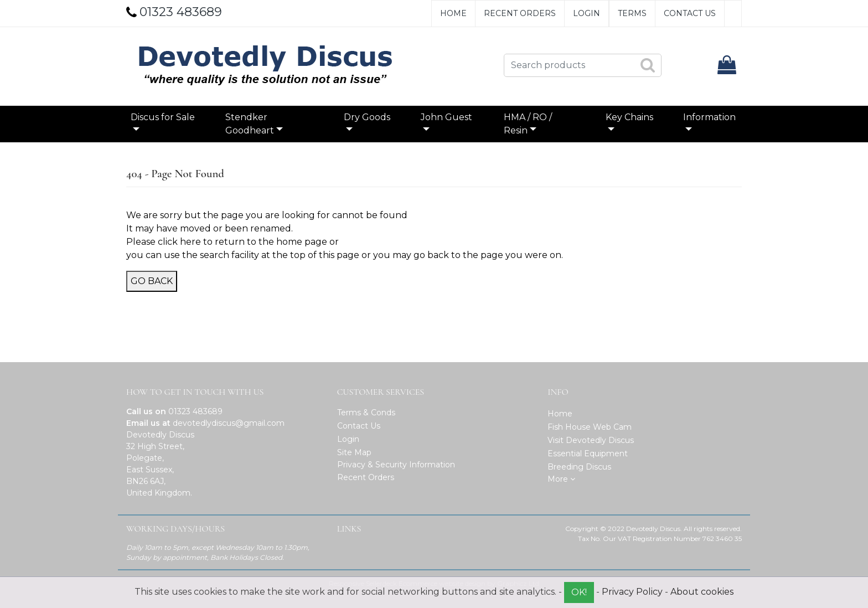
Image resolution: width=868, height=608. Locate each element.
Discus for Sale (163, 117)
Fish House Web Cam (590, 427)
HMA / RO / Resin (528, 124)
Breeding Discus (579, 467)
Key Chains (629, 117)
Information (709, 117)
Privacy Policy (632, 592)
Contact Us (690, 13)
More (561, 479)
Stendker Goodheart (250, 124)
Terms (632, 13)
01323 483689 (195, 411)
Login (587, 13)
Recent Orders (520, 13)
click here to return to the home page (242, 242)
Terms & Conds (366, 413)
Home (453, 13)
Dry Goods (367, 117)
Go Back (152, 281)
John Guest (446, 117)
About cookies (702, 592)
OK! (579, 592)
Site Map (354, 452)
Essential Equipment (588, 454)
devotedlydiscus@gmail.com (229, 423)
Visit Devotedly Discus (591, 440)
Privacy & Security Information (396, 465)
